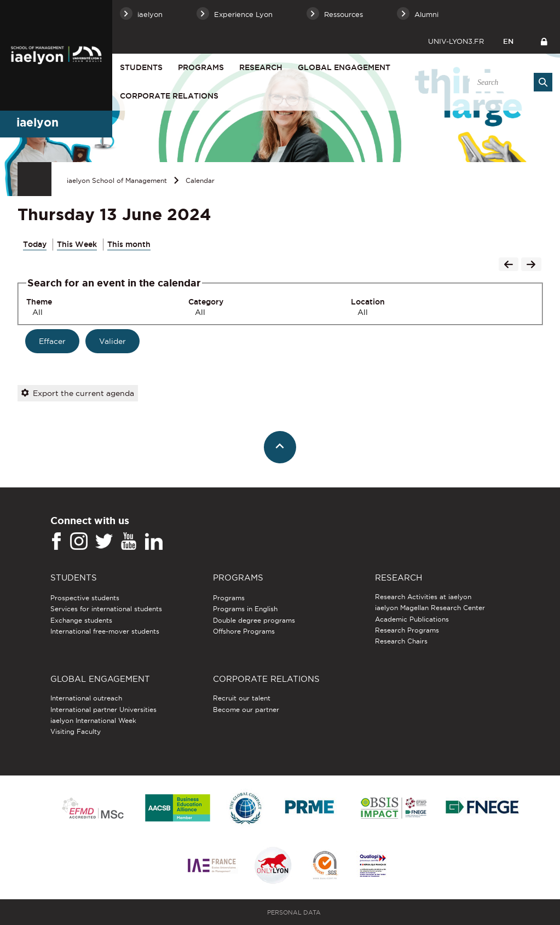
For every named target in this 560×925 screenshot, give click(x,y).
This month (129, 244)
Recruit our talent (242, 698)
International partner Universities (103, 709)
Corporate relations (169, 96)
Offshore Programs (244, 631)
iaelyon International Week (93, 720)
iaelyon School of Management (117, 180)
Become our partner (246, 709)
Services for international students (106, 609)
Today (35, 244)
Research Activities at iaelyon (423, 597)
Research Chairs (401, 641)
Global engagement (344, 67)
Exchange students (81, 620)
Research (261, 67)
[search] (509, 82)
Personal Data (294, 912)
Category (206, 302)
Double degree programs (254, 620)
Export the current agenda (78, 393)
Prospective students (85, 598)
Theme (39, 302)
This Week (77, 244)
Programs (201, 67)
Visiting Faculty (76, 731)
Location (368, 302)
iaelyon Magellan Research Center (430, 608)
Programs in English (245, 609)
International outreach (86, 698)
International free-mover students (105, 631)
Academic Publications (412, 619)
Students (141, 67)
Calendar (200, 180)
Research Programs (407, 630)
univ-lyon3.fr (456, 41)
